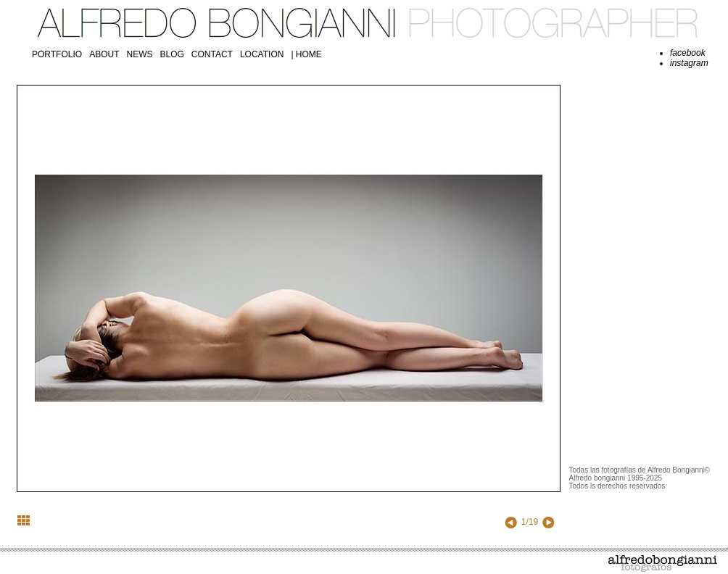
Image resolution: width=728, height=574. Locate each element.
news (139, 54)
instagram (689, 63)
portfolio (57, 54)
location (262, 54)
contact (212, 54)
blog (171, 54)
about (104, 54)
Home (309, 54)
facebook (688, 53)
